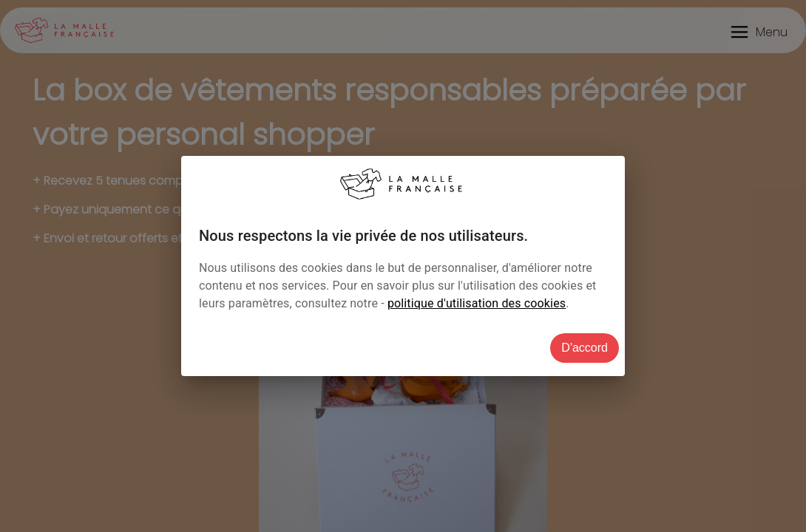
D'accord (585, 348)
